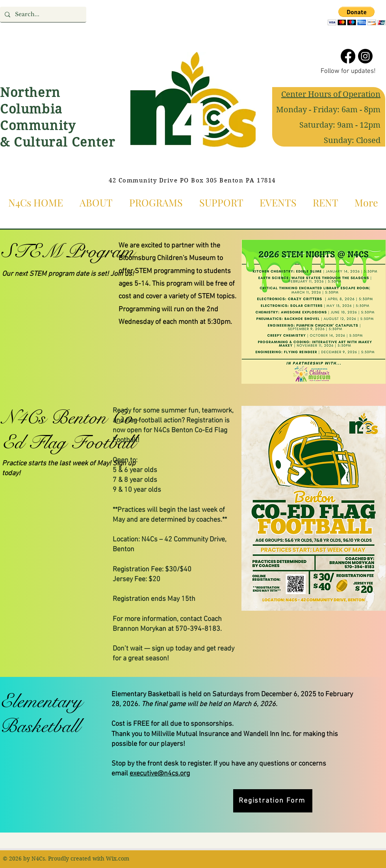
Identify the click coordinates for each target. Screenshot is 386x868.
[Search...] (42, 14)
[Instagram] (365, 56)
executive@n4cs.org (160, 774)
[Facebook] (348, 56)
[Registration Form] (273, 801)
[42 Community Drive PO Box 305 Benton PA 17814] (193, 180)
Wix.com (118, 859)
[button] (357, 16)
